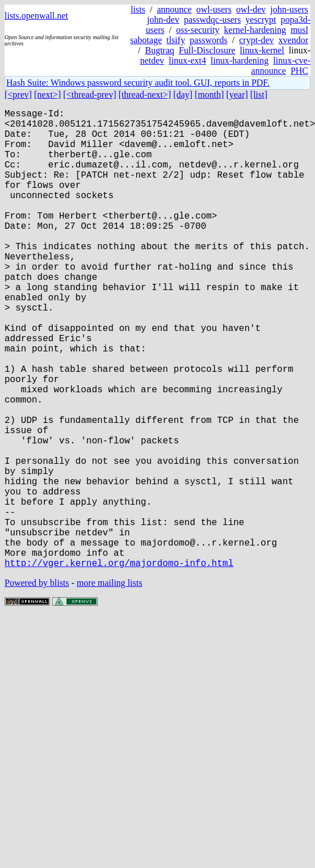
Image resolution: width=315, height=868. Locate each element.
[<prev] (18, 95)
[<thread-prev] (89, 95)
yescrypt (261, 20)
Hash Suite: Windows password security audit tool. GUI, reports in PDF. (138, 83)
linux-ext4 (187, 60)
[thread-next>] (145, 95)
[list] (259, 95)
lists (138, 9)
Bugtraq (159, 50)
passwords (209, 40)
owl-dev (251, 9)
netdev (152, 60)
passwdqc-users (212, 20)
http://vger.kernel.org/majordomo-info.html (119, 665)
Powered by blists (37, 685)
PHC (299, 71)
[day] (183, 95)
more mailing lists (110, 685)
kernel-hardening (255, 30)
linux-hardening (240, 60)
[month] (209, 95)
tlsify (176, 40)
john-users (289, 9)
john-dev (163, 20)
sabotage (146, 40)
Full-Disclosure (207, 50)
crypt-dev (256, 40)
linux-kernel (262, 50)
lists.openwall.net (36, 16)
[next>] (47, 95)
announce (174, 9)
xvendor (293, 40)
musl (299, 30)
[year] (237, 95)
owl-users (214, 9)
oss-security (198, 30)
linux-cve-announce (281, 66)
